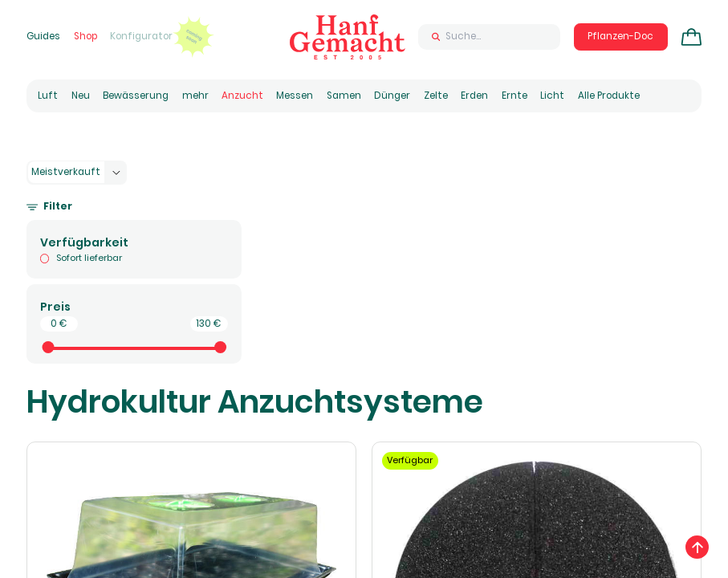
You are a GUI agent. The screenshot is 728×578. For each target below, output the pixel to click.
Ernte (514, 96)
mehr (195, 96)
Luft (48, 96)
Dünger (392, 96)
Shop (85, 36)
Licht (552, 96)
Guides (43, 36)
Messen (295, 96)
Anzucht (242, 96)
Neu (81, 96)
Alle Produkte (609, 96)
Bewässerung (136, 96)
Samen (344, 96)
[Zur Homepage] (348, 37)
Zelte (436, 96)
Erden (474, 96)
